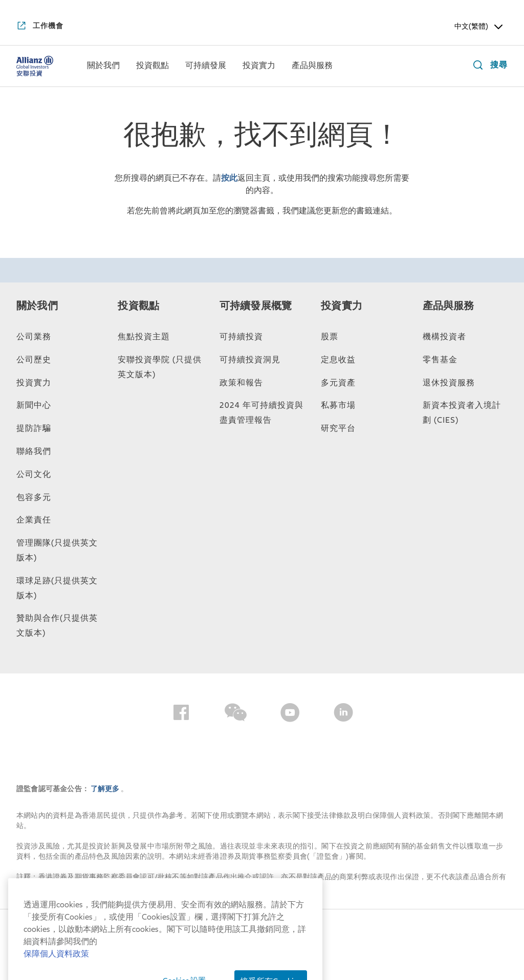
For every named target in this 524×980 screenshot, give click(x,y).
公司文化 (34, 474)
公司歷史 (34, 360)
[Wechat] (236, 714)
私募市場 (338, 405)
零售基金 (440, 360)
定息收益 (338, 360)
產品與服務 (449, 306)
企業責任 (34, 520)
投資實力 (34, 383)
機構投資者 (444, 337)
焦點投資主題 (144, 337)
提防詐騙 (34, 428)
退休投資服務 (449, 383)
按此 (229, 178)
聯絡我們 (34, 451)
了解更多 (106, 789)
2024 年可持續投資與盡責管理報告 (261, 413)
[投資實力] (259, 67)
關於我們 (37, 306)
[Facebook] (181, 714)
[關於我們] (103, 67)
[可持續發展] (206, 67)
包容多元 (34, 497)
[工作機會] (40, 27)
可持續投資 (241, 337)
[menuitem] (103, 66)
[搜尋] (488, 66)
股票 (330, 337)
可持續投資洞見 (250, 360)
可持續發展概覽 (256, 306)
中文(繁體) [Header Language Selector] (479, 27)
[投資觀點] (152, 67)
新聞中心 (34, 405)
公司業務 (34, 337)
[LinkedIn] (343, 714)
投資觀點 (138, 306)
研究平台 (338, 428)
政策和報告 (241, 383)
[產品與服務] (312, 67)
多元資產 (338, 383)
